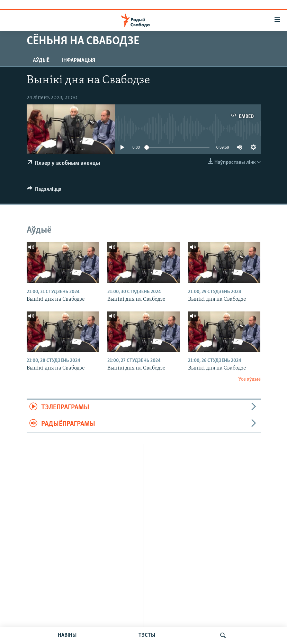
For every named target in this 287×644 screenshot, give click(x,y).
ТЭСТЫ (147, 635)
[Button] (44, 191)
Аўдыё (41, 60)
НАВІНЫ (67, 635)
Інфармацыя (79, 60)
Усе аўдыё (249, 379)
